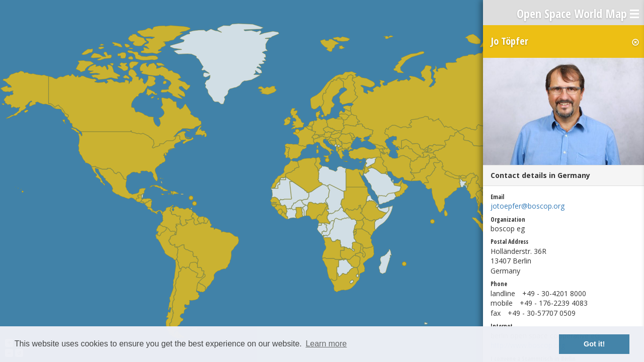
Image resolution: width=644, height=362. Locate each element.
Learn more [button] (326, 344)
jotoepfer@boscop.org (528, 206)
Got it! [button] (594, 344)
